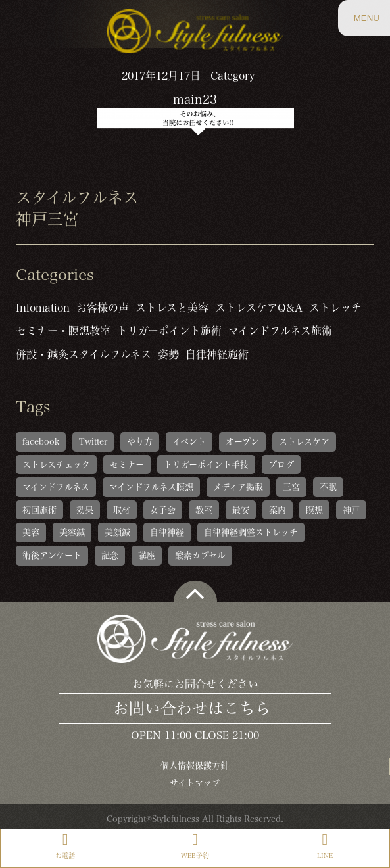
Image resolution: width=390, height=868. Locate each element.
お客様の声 (103, 308)
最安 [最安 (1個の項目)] (241, 510)
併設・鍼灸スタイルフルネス (84, 354)
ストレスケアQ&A (259, 308)
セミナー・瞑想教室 (63, 331)
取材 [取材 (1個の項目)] (122, 510)
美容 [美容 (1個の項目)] (31, 532)
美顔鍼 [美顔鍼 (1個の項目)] (117, 532)
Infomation (43, 308)
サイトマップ (195, 783)
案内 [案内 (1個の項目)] (278, 510)
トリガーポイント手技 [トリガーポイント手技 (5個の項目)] (206, 465)
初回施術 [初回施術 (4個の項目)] (39, 510)
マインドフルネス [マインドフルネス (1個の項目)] (56, 487)
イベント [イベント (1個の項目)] (189, 442)
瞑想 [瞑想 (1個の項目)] (314, 510)
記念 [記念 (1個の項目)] (110, 555)
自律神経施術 (217, 354)
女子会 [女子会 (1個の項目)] (163, 510)
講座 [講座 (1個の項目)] (147, 555)
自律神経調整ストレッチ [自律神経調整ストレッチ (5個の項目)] (251, 532)
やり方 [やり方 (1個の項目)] (140, 442)
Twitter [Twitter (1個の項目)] (93, 442)
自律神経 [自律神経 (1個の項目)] (167, 532)
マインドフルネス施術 (280, 331)
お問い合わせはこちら (192, 708)
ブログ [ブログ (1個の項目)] (281, 465)
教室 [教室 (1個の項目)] (204, 510)
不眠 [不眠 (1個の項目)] (328, 487)
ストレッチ (335, 308)
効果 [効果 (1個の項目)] (85, 510)
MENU (366, 24)
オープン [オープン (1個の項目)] (242, 442)
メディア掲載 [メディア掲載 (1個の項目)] (238, 487)
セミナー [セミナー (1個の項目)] (127, 465)
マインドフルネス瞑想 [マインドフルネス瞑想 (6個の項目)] (151, 487)
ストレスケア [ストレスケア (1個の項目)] (304, 442)
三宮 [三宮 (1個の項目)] (291, 487)
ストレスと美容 (172, 308)
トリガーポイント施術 (169, 331)
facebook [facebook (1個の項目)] (41, 442)
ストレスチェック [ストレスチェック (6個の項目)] (56, 465)
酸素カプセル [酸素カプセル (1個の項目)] (200, 555)
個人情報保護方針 (195, 766)
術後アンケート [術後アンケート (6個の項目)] (52, 555)
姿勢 (168, 354)
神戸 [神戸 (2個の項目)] (351, 510)
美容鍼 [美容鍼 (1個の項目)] (72, 532)
